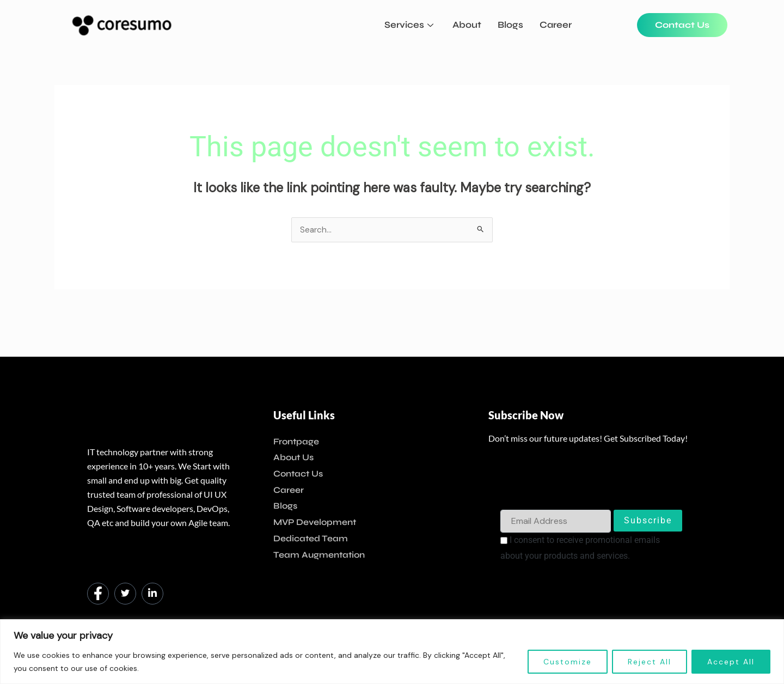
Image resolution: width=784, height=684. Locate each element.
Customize (568, 662)
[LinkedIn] (152, 594)
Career (556, 25)
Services (410, 25)
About (467, 25)
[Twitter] (125, 594)
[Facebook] (98, 594)
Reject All (650, 662)
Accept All (731, 662)
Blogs (510, 25)
